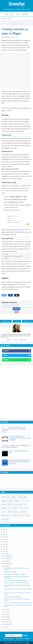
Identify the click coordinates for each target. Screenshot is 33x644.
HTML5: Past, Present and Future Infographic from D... (17, 600)
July (5, 609)
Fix (10, 508)
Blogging (17, 501)
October (7, 561)
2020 (4, 534)
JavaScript (23, 512)
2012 (4, 554)
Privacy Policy (9, 639)
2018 (4, 539)
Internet (10, 512)
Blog (6, 14)
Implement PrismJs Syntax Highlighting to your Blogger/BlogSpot (16, 446)
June (6, 612)
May (5, 614)
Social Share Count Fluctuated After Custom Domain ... (16, 569)
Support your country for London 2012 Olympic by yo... (17, 593)
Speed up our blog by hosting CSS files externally (18, 603)
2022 (4, 530)
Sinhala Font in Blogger (10, 572)
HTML (20, 508)
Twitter (15, 340)
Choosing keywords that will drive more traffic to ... (18, 590)
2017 (4, 542)
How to (26, 508)
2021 (4, 532)
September (8, 563)
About (11, 14)
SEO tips (14, 515)
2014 (4, 549)
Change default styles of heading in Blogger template (16, 577)
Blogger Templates (7, 501)
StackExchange (23, 340)
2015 (4, 547)
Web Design (5, 519)
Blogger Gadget (22, 497)
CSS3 (27, 501)
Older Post (27, 321)
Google (14, 508)
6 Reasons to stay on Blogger (12, 596)
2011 (4, 627)
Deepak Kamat (13, 37)
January (6, 624)
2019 (4, 537)
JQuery (16, 512)
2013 (4, 552)
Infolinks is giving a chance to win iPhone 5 (16, 583)
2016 (4, 544)
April (6, 617)
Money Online (6, 515)
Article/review (6, 497)
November (7, 559)
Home (17, 321)
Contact (17, 14)
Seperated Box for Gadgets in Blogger (15, 574)
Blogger (14, 497)
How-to (4, 512)
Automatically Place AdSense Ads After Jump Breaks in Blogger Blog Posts (20, 462)
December (7, 556)
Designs (4, 504)
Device (10, 504)
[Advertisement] (16, 71)
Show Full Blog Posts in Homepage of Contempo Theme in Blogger (20, 438)
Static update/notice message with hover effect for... (17, 606)
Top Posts (21, 515)
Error (26, 504)
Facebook (9, 340)
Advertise (19, 639)
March (6, 619)
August (6, 566)
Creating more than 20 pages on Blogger (15, 32)
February (7, 622)
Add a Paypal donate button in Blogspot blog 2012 (17, 586)
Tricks (28, 515)
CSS (23, 501)
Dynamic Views (18, 504)
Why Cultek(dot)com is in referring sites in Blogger (17, 428)
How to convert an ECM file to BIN (19, 452)
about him (6, 337)
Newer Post (6, 321)
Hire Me (27, 639)
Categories (25, 14)
